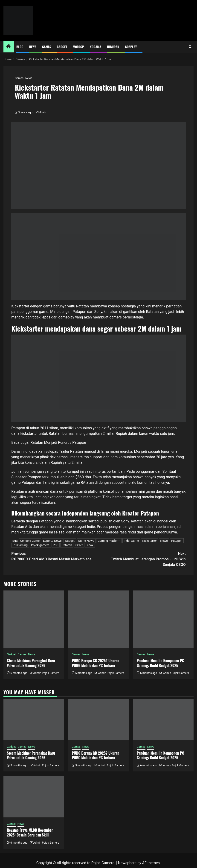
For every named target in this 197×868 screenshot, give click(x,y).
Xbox (90, 545)
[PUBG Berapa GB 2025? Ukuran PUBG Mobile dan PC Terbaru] (98, 619)
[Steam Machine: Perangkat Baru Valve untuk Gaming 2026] (34, 619)
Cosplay (131, 47)
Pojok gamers (40, 545)
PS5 (56, 545)
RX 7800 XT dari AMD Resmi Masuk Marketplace (55, 556)
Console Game (30, 541)
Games (47, 47)
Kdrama (96, 47)
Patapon (177, 541)
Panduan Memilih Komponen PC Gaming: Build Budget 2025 (160, 663)
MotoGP (78, 47)
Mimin (42, 112)
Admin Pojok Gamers (46, 673)
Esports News (52, 541)
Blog (20, 47)
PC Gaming (20, 545)
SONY (79, 545)
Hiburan (113, 47)
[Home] (9, 47)
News (33, 47)
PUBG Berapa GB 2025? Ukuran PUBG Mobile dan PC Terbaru (96, 663)
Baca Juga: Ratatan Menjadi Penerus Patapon (49, 443)
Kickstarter (149, 541)
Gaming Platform (109, 541)
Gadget (62, 47)
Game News (86, 541)
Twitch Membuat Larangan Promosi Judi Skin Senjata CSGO (142, 559)
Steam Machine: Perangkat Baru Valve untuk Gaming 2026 (31, 663)
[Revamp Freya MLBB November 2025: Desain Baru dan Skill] (34, 797)
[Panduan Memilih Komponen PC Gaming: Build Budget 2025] (163, 619)
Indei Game (131, 541)
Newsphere (127, 863)
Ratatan (83, 306)
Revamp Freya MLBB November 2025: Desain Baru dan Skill (30, 832)
